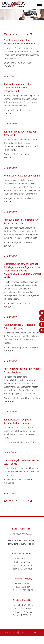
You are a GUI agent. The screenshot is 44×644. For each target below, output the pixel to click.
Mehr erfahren (10, 76)
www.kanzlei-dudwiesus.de (21, 540)
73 (25, 34)
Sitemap (10, 639)
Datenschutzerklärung (20, 641)
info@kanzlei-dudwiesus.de (21, 544)
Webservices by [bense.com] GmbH (20, 632)
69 (13, 34)
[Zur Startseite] (14, 6)
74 (28, 34)
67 (7, 34)
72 (22, 34)
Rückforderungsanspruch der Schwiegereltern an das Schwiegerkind (19, 88)
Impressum (28, 639)
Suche (18, 639)
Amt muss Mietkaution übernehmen (22, 176)
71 (20, 34)
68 (10, 34)
